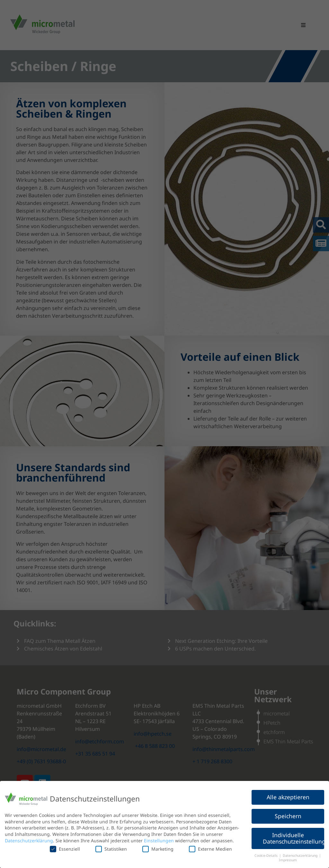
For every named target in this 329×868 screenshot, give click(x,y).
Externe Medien (210, 849)
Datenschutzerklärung (29, 841)
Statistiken (111, 849)
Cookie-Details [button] (267, 855)
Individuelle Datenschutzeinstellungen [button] (293, 838)
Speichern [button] (288, 816)
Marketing (158, 849)
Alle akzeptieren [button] (288, 797)
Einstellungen (159, 841)
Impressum (288, 860)
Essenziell (65, 849)
